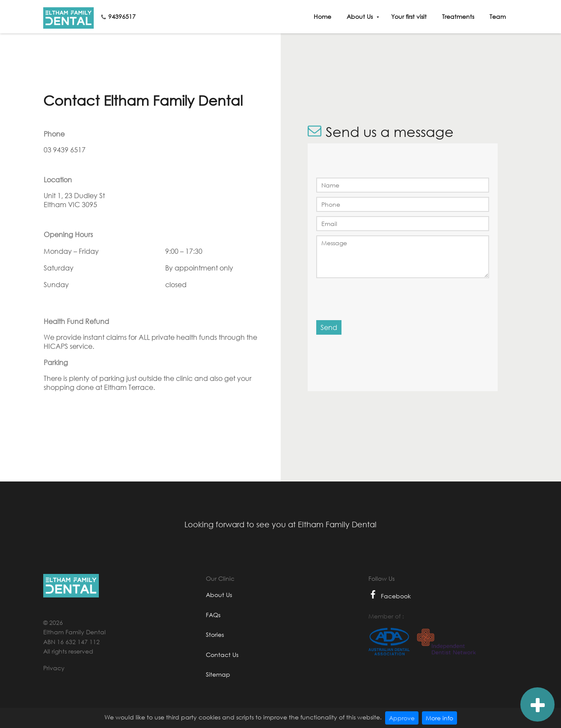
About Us (360, 16)
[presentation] (378, 298)
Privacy (54, 668)
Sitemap (218, 674)
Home (322, 16)
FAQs (213, 615)
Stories (215, 634)
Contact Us (222, 655)
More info (439, 718)
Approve (402, 718)
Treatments (458, 16)
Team (498, 16)
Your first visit (409, 16)
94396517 (122, 16)
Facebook (390, 596)
